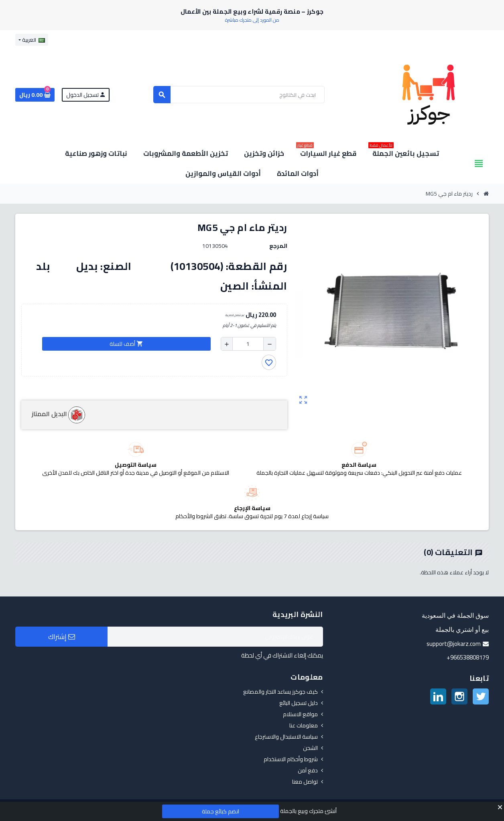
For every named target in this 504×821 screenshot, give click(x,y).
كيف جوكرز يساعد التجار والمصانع (280, 692)
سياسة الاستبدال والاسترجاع (286, 737)
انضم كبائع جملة (220, 811)
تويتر (481, 696)
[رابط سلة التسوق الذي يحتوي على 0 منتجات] (35, 95)
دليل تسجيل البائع (299, 703)
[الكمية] (248, 344)
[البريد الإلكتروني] (215, 637)
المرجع (278, 246)
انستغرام (459, 696)
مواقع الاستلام (300, 714)
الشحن (310, 748)
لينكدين (438, 696)
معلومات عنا (304, 725)
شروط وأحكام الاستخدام (291, 759)
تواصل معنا (305, 782)
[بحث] (239, 95)
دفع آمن (308, 770)
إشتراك (62, 637)
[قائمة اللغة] (32, 40)
